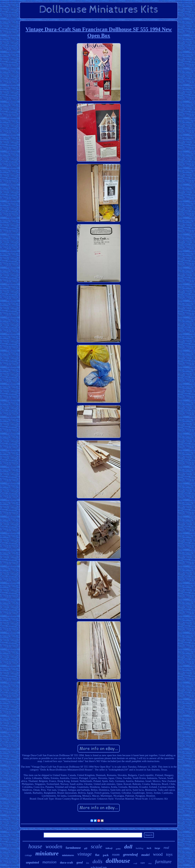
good (80, 862)
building (139, 848)
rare (143, 863)
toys (169, 854)
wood (158, 854)
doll (128, 847)
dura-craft (67, 863)
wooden (54, 846)
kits (88, 863)
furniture (163, 862)
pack (106, 855)
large (157, 848)
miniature (47, 853)
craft (135, 863)
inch (149, 848)
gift (86, 848)
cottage (28, 855)
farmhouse (73, 848)
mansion (49, 862)
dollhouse (118, 861)
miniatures (68, 855)
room (116, 855)
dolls (97, 861)
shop (150, 863)
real (166, 848)
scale (96, 846)
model (145, 855)
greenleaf (130, 854)
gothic (118, 849)
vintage (85, 854)
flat (97, 855)
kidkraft (109, 848)
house (35, 846)
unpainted (32, 862)
